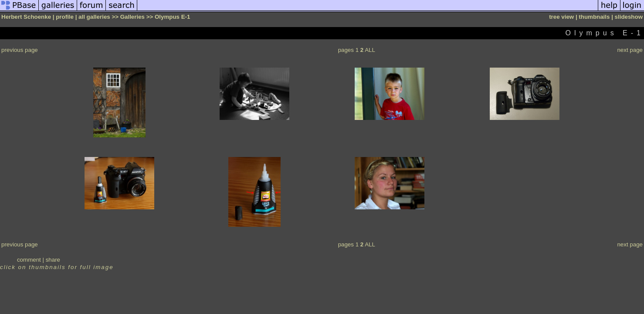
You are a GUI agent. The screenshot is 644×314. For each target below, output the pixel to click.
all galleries (94, 17)
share (53, 260)
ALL (370, 50)
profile (65, 17)
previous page (20, 50)
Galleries (132, 17)
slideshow (629, 17)
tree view (561, 17)
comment (29, 260)
